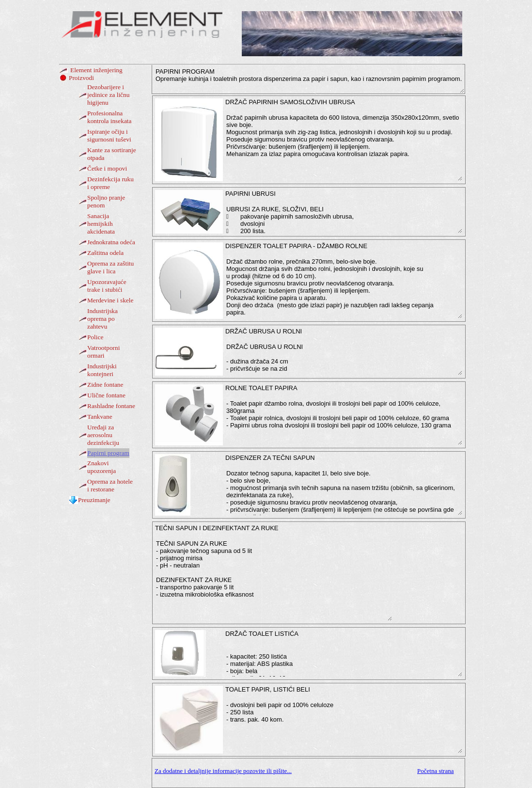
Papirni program (108, 453)
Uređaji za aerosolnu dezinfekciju (103, 435)
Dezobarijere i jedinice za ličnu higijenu (108, 95)
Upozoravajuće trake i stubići (107, 286)
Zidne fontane (105, 385)
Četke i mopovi (107, 168)
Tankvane (100, 417)
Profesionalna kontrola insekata (109, 117)
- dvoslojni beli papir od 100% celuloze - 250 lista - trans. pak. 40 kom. (344, 727)
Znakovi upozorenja (102, 467)
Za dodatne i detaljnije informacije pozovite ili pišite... (223, 771)
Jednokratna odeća (111, 242)
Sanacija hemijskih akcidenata (101, 224)
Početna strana (435, 771)
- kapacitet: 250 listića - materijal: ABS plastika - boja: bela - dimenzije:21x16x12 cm (344, 661)
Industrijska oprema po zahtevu (102, 319)
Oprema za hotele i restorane (110, 485)
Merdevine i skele (110, 300)
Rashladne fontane (111, 406)
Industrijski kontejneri (102, 370)
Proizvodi (81, 78)
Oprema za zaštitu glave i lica (110, 267)
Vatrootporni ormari (103, 352)
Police (95, 337)
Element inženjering (96, 70)
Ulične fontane (106, 395)
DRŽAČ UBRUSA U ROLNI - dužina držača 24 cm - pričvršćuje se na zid (344, 359)
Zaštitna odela (105, 253)
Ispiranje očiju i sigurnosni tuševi (109, 135)
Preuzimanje (94, 500)
